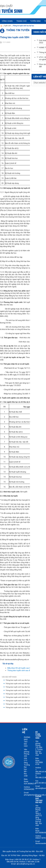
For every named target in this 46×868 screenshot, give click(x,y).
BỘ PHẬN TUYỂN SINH (38, 735)
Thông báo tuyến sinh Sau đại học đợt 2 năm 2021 (24, 687)
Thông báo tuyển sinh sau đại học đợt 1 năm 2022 (24, 684)
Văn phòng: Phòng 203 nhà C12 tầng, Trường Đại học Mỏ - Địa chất (27, 763)
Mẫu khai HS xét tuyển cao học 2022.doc (24, 668)
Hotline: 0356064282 (29, 788)
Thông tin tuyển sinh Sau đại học (23, 26)
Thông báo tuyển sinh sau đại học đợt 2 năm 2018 (24, 704)
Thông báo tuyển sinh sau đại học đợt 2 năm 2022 (24, 680)
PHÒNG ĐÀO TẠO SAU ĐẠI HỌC (39, 799)
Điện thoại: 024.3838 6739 (39, 761)
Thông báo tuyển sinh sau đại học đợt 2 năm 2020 (24, 694)
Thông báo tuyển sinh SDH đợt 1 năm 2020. (21, 697)
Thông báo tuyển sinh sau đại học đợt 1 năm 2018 (24, 707)
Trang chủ (21, 21)
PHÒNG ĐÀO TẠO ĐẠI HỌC (27, 742)
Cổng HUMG (7, 21)
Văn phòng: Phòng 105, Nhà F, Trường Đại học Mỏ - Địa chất (39, 748)
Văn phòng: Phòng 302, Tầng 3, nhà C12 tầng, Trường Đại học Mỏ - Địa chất (39, 816)
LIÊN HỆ (25, 731)
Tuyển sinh (7, 26)
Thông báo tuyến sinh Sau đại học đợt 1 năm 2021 (24, 690)
